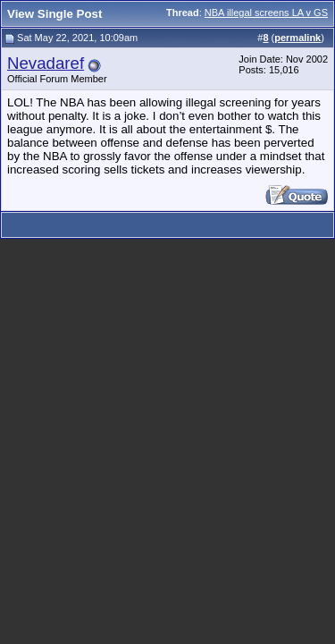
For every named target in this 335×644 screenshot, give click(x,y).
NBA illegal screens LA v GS (266, 13)
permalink (297, 38)
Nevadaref (46, 63)
